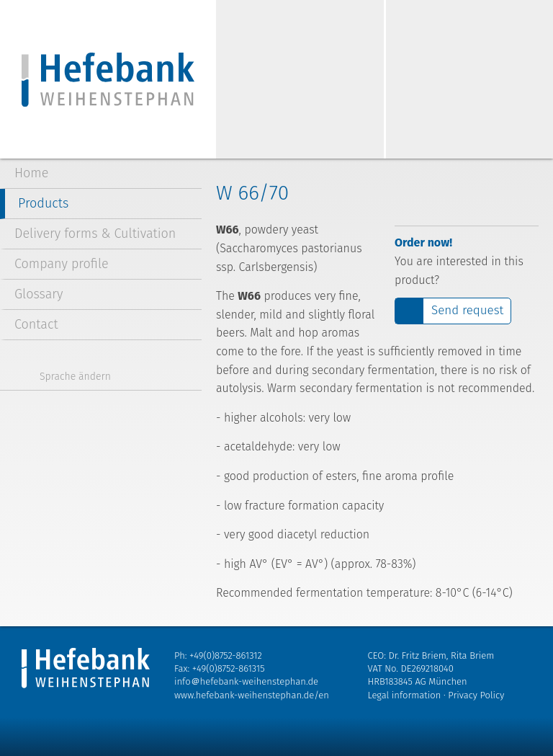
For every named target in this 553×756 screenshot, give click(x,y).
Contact (36, 324)
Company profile (62, 264)
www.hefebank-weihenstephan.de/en (252, 695)
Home (31, 173)
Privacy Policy (476, 695)
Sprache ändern (75, 377)
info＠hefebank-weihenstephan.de (246, 681)
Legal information (405, 695)
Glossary (39, 294)
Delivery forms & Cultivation (95, 234)
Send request (467, 310)
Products (43, 203)
